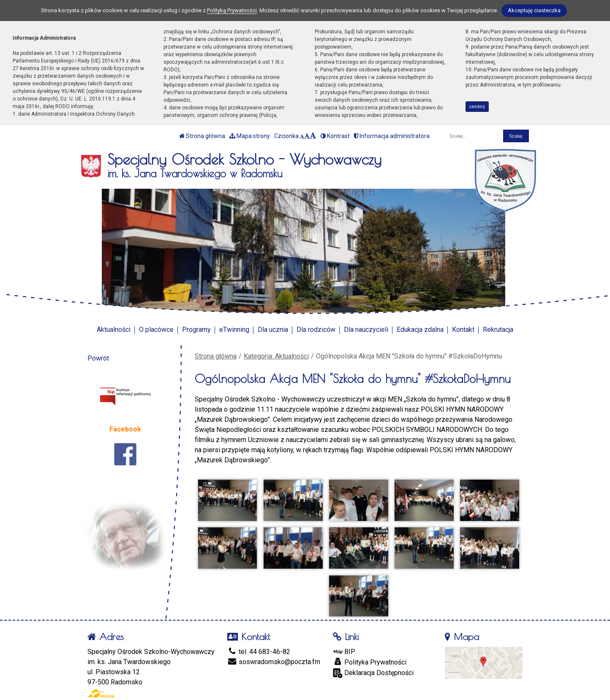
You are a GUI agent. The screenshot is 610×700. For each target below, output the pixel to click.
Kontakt (463, 330)
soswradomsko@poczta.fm (274, 662)
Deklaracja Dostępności (373, 673)
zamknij (477, 107)
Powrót (98, 358)
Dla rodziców (316, 330)
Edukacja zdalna (420, 330)
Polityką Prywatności (232, 10)
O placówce (156, 330)
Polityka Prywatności (370, 662)
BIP (344, 652)
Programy (196, 330)
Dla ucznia (273, 330)
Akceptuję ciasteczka (534, 10)
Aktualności (114, 330)
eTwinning (234, 330)
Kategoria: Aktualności (276, 356)
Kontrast (335, 136)
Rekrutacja (498, 330)
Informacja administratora (392, 136)
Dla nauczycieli (366, 330)
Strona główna (202, 136)
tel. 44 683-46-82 (259, 652)
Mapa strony (250, 136)
